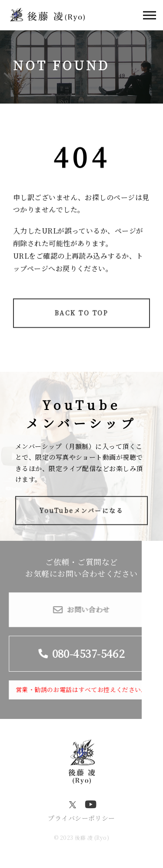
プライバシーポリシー (81, 818)
